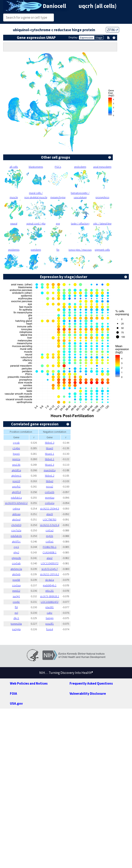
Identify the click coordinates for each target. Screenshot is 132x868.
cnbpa (16, 509)
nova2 (50, 487)
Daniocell (54, 6)
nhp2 (16, 552)
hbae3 (50, 448)
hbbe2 (50, 481)
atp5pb (16, 574)
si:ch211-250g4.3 (50, 509)
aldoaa (16, 514)
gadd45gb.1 (50, 585)
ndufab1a (16, 498)
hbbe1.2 (50, 476)
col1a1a (50, 503)
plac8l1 (50, 607)
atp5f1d (16, 492)
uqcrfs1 (16, 487)
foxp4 (50, 629)
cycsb (16, 443)
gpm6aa (50, 498)
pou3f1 (50, 624)
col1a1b (50, 492)
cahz (50, 613)
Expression (87, 38)
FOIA (13, 694)
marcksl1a (50, 470)
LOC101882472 (50, 602)
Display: (73, 37)
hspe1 (16, 454)
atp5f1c (16, 541)
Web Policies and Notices (29, 683)
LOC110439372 (50, 563)
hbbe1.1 (50, 459)
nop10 (16, 481)
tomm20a (16, 624)
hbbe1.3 (50, 443)
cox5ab (16, 563)
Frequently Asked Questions (91, 683)
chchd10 (16, 525)
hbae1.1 (50, 454)
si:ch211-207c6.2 (50, 574)
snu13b (16, 465)
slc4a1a (50, 580)
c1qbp (16, 448)
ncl (16, 613)
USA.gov (16, 703)
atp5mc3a (16, 569)
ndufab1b (16, 536)
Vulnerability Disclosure (88, 694)
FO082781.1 (50, 547)
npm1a (16, 459)
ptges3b (16, 558)
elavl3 (50, 514)
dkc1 (16, 618)
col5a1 (50, 541)
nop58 (16, 580)
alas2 (50, 558)
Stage (99, 38)
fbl (16, 607)
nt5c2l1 (50, 591)
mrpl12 (16, 591)
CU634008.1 (50, 552)
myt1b (50, 536)
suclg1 (16, 596)
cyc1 (16, 547)
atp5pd (16, 519)
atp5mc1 (16, 476)
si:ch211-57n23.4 (50, 525)
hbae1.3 (50, 465)
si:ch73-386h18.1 (50, 596)
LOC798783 (50, 519)
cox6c (16, 602)
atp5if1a (16, 470)
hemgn (50, 618)
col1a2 (50, 530)
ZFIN (112, 30)
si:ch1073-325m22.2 (16, 503)
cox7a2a (16, 530)
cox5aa (16, 585)
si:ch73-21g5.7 (50, 569)
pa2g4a (16, 629)
